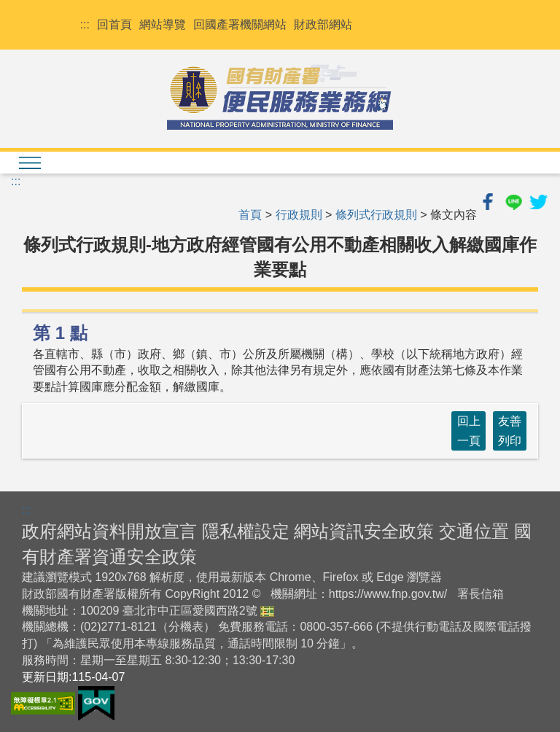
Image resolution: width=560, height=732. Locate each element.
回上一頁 (469, 431)
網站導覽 (163, 24)
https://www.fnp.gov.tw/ (388, 594)
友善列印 (510, 431)
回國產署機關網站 (240, 24)
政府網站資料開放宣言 (109, 531)
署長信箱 (481, 594)
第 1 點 (60, 333)
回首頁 (114, 24)
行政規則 (299, 215)
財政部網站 (323, 24)
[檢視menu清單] (29, 163)
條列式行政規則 (376, 215)
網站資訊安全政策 (364, 531)
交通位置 (474, 531)
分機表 (186, 627)
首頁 (250, 215)
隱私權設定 (246, 531)
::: (85, 24)
